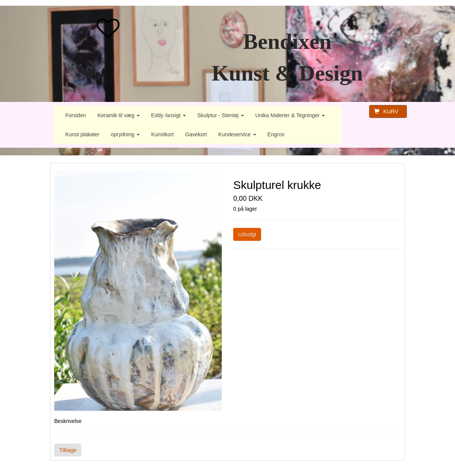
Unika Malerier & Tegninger (290, 115)
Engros (276, 134)
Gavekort (196, 134)
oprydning (125, 134)
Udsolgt (247, 234)
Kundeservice (237, 134)
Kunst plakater (82, 134)
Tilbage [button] (68, 450)
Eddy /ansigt (169, 115)
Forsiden (76, 115)
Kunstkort (162, 134)
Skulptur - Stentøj (221, 115)
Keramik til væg (118, 115)
